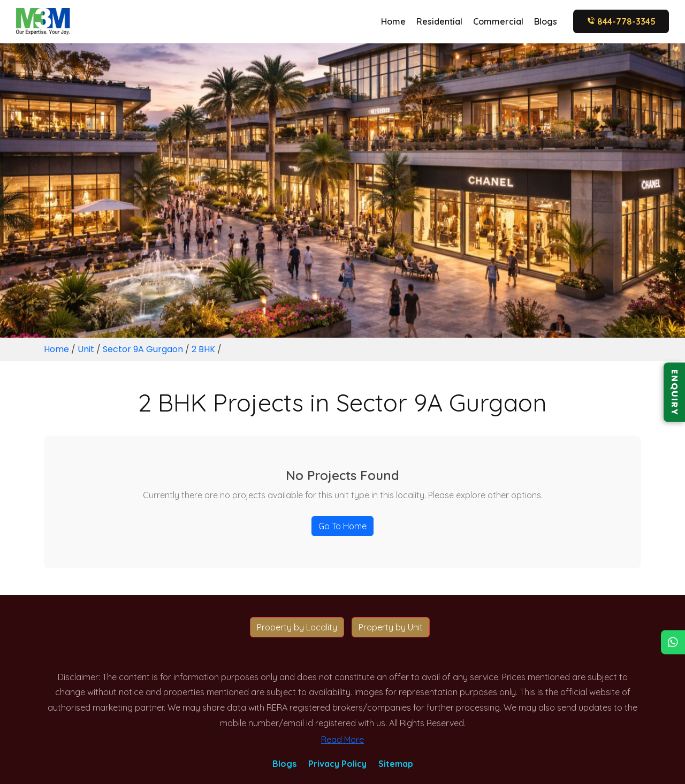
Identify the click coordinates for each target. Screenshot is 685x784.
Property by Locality (297, 627)
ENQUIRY (675, 392)
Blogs (546, 21)
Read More (342, 740)
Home (393, 21)
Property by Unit (391, 627)
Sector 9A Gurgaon (144, 349)
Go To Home (342, 526)
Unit (86, 349)
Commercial (498, 21)
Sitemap (396, 764)
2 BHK (204, 349)
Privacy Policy (337, 764)
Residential (439, 21)
